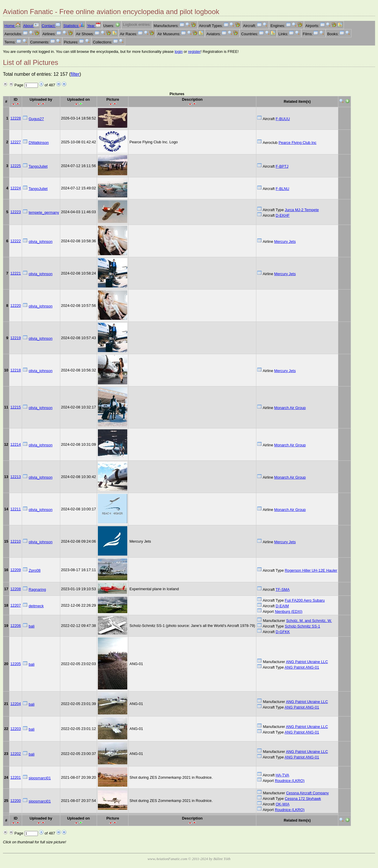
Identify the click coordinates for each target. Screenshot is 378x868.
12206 (16, 626)
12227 (16, 142)
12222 (16, 241)
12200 (16, 801)
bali (31, 626)
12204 (16, 704)
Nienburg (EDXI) (289, 612)
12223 (16, 212)
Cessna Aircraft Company (307, 793)
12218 (16, 370)
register (194, 52)
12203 (16, 729)
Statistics (74, 26)
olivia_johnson (40, 242)
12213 (16, 477)
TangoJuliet (38, 166)
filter (75, 74)
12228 (16, 118)
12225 (16, 166)
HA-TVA (282, 775)
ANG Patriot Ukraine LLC (307, 662)
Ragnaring (37, 589)
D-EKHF (283, 215)
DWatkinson (39, 143)
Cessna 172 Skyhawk (303, 799)
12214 (16, 444)
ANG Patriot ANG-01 (302, 667)
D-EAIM (282, 606)
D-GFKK (283, 632)
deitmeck (36, 606)
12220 (16, 306)
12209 (16, 570)
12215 (16, 407)
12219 (16, 338)
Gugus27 (36, 119)
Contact (51, 26)
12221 (16, 273)
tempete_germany (44, 212)
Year (94, 26)
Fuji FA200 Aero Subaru (305, 600)
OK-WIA (283, 804)
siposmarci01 (40, 778)
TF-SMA (283, 589)
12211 (16, 509)
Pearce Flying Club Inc (298, 143)
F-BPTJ (282, 166)
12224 (16, 188)
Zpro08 (35, 570)
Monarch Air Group (290, 408)
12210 (16, 541)
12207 (16, 605)
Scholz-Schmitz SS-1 (302, 626)
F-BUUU (283, 119)
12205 (16, 664)
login (179, 52)
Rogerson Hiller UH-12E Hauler (311, 570)
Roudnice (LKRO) (290, 781)
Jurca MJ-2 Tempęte (302, 210)
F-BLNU (282, 189)
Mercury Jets (285, 242)
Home (12, 26)
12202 (16, 754)
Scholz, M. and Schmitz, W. (309, 621)
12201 (16, 777)
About (31, 26)
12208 (16, 589)
